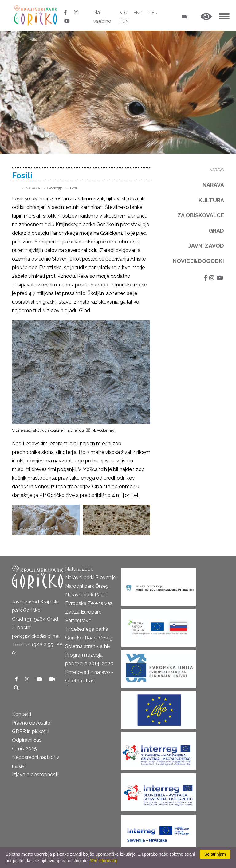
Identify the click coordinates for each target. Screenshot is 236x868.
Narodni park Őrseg (87, 586)
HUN (124, 21)
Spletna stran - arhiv (88, 646)
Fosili (74, 188)
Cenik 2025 (24, 749)
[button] (206, 17)
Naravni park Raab (86, 595)
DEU (153, 13)
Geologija (55, 188)
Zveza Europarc (83, 612)
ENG (138, 13)
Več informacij (103, 861)
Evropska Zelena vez (89, 603)
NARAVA (33, 188)
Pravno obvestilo (31, 723)
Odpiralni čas (27, 740)
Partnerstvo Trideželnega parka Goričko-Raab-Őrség (89, 629)
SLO (123, 13)
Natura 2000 (79, 569)
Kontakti (22, 714)
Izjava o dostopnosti (35, 774)
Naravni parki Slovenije (90, 577)
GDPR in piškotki (31, 731)
